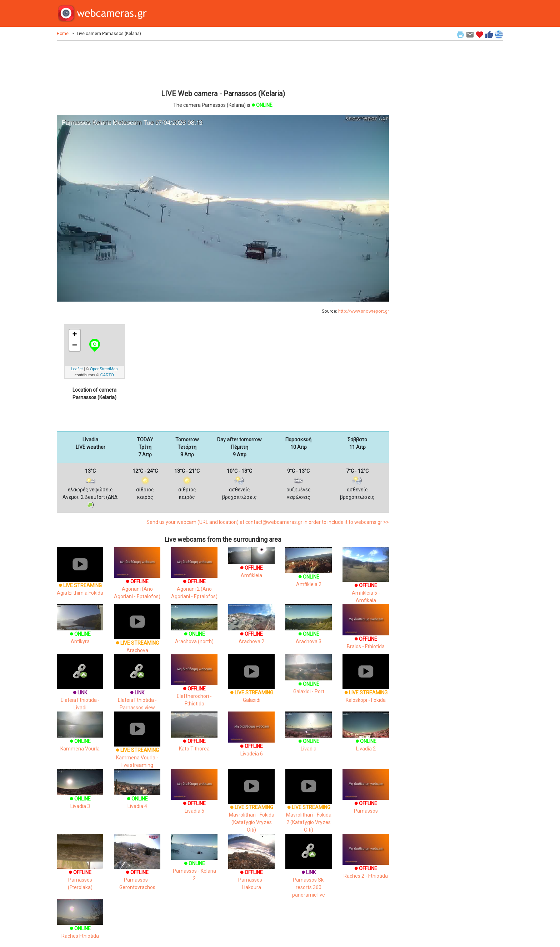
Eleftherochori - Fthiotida (194, 687)
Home (63, 34)
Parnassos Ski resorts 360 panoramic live (309, 873)
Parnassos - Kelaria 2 (194, 862)
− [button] (75, 346)
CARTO (107, 375)
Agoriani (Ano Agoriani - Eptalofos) (137, 579)
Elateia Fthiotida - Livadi (80, 689)
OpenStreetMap (104, 369)
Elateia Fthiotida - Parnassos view (137, 689)
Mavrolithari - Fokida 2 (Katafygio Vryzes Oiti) (309, 808)
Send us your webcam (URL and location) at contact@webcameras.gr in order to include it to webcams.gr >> (268, 522)
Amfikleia (251, 566)
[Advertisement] (223, 64)
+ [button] (74, 335)
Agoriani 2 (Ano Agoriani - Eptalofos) (194, 579)
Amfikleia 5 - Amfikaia (366, 582)
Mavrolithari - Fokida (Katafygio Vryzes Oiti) (251, 808)
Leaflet (77, 369)
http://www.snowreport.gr (364, 311)
